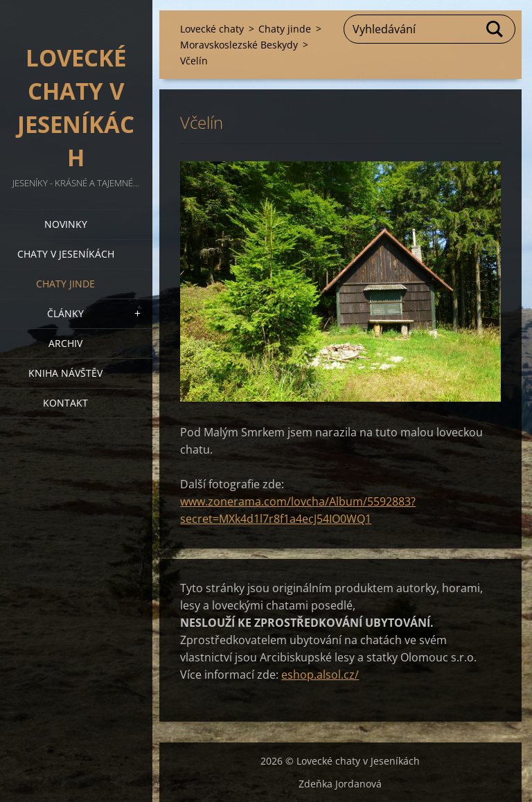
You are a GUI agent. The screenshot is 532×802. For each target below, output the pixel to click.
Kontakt (65, 403)
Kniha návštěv (65, 373)
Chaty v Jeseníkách (66, 254)
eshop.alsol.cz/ (320, 675)
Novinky (66, 224)
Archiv (65, 343)
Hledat (495, 29)
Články (65, 313)
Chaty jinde (65, 284)
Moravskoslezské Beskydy (239, 45)
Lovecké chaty (212, 29)
